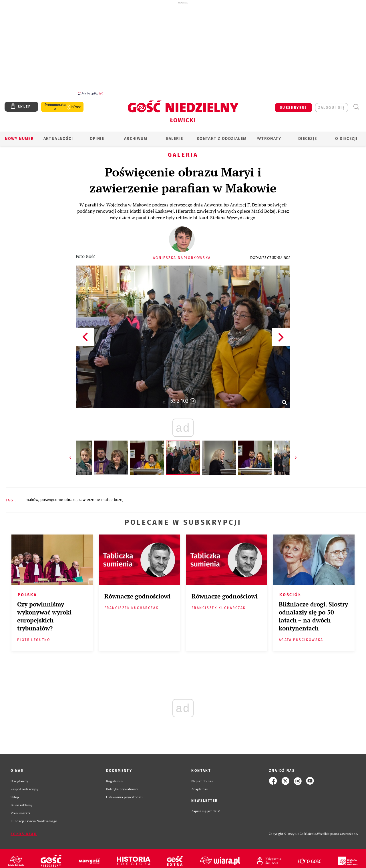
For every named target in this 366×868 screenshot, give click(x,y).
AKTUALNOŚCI (58, 139)
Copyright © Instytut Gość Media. (293, 834)
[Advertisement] (183, 48)
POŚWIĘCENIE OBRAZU (58, 500)
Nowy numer (19, 139)
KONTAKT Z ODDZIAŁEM (222, 139)
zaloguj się (332, 108)
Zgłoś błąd (24, 834)
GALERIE (175, 139)
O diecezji (346, 139)
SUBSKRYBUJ (293, 108)
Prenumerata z (55, 107)
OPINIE (97, 139)
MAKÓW (32, 500)
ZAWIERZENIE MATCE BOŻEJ (101, 500)
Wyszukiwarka (356, 107)
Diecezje (308, 139)
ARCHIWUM (136, 139)
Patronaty (269, 139)
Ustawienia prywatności (124, 797)
